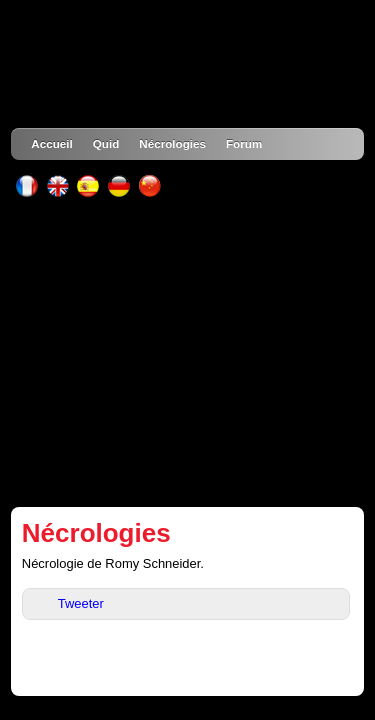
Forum (244, 143)
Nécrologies (172, 143)
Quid (106, 143)
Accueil (51, 143)
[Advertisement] (187, 352)
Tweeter (81, 603)
